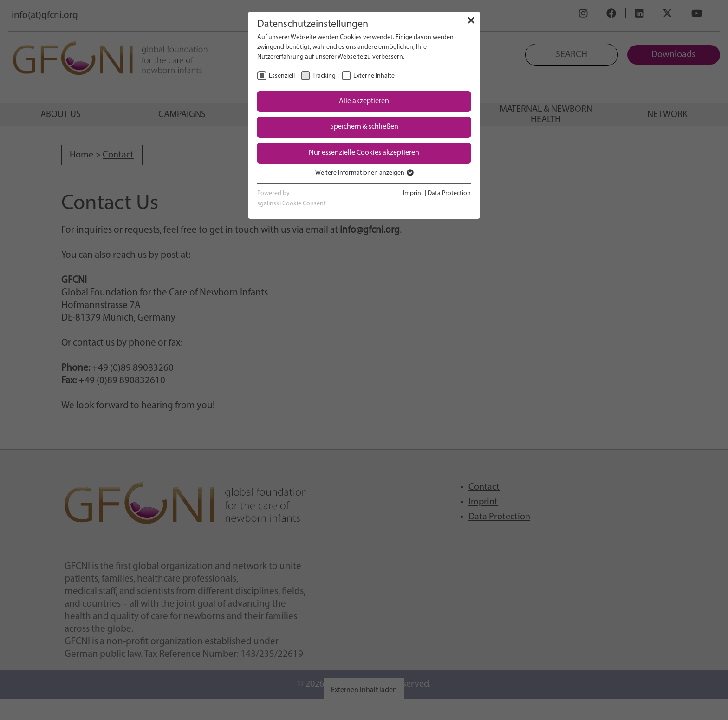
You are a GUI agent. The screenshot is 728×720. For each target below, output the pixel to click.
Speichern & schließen (364, 127)
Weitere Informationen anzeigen (364, 173)
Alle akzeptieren (364, 101)
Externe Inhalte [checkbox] (374, 76)
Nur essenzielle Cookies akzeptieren (364, 153)
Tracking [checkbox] (324, 76)
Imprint (413, 193)
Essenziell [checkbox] (282, 76)
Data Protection (449, 193)
